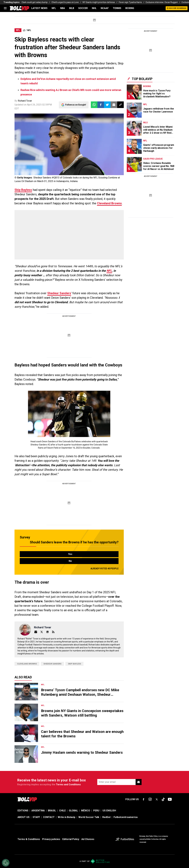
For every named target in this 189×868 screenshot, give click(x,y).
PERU (96, 811)
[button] (101, 105)
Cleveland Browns (109, 203)
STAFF (36, 817)
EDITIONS (23, 811)
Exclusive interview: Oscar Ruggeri (162, 2)
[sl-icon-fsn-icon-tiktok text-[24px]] (163, 799)
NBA (63, 8)
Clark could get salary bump (35, 2)
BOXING (130, 8)
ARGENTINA (38, 811)
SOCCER (83, 8)
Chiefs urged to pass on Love (65, 2)
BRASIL (52, 811)
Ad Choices (88, 839)
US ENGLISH (109, 811)
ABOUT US (23, 817)
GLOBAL (73, 811)
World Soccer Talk (89, 817)
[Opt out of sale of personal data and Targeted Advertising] (6, 863)
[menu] (5, 8)
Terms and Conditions (68, 784)
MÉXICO (86, 811)
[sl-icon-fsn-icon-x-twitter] (157, 799)
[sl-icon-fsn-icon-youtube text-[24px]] (170, 799)
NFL (54, 8)
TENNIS (117, 8)
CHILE (62, 811)
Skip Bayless (23, 190)
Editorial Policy (71, 839)
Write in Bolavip (67, 817)
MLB (72, 8)
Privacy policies (51, 839)
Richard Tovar (25, 101)
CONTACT (49, 817)
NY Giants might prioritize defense (99, 2)
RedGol (106, 817)
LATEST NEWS (39, 8)
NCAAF (105, 8)
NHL (94, 8)
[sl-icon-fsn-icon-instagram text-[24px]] (150, 799)
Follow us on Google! (76, 105)
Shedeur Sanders (59, 293)
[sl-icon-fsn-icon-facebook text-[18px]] (144, 799)
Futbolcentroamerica (126, 817)
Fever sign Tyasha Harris (130, 2)
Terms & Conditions (29, 839)
